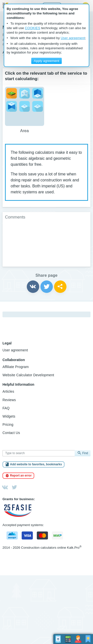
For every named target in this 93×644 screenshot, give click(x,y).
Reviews (9, 400)
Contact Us (11, 433)
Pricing (8, 425)
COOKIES (32, 28)
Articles (8, 391)
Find (85, 453)
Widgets (9, 416)
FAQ (6, 408)
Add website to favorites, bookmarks (36, 464)
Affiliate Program (16, 367)
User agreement (15, 350)
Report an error (21, 476)
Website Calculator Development (28, 375)
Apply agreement (46, 61)
